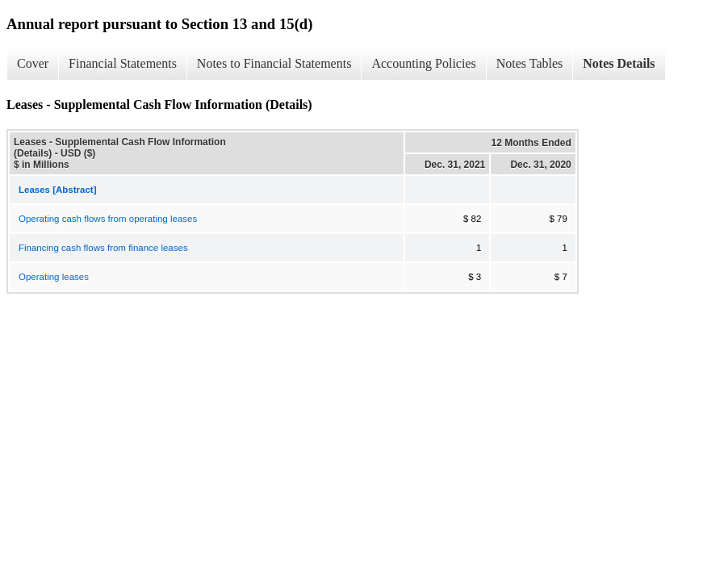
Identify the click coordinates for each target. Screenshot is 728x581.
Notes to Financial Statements (274, 63)
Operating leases (54, 277)
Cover (33, 63)
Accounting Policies (423, 63)
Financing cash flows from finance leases (103, 248)
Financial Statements (123, 63)
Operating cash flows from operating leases (108, 219)
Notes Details (619, 63)
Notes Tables (530, 63)
